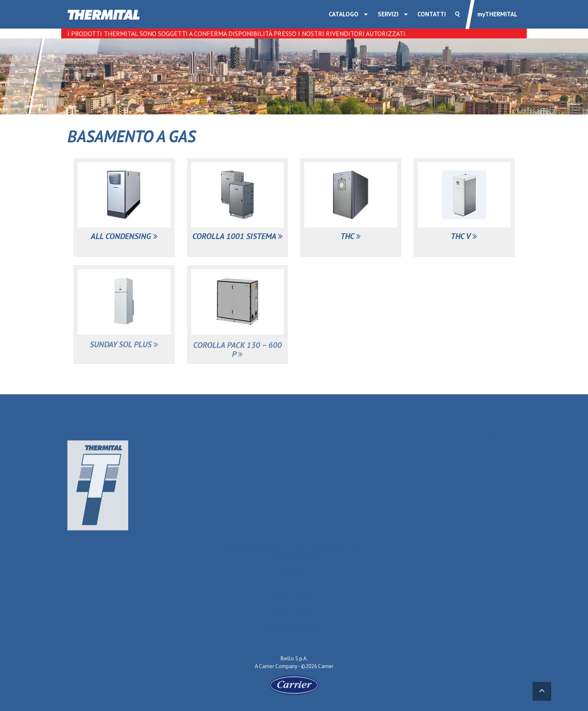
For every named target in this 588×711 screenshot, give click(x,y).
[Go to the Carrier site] (294, 685)
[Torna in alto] (542, 692)
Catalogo (344, 14)
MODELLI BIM (434, 485)
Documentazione (437, 475)
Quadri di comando (439, 446)
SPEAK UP (294, 573)
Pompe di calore (322, 456)
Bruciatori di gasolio (441, 465)
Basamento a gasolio (329, 495)
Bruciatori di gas (435, 456)
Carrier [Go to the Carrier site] (266, 666)
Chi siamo (158, 436)
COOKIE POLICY (294, 615)
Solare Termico (321, 436)
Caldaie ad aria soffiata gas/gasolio (462, 436)
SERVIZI (388, 14)
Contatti (432, 14)
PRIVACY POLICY (294, 601)
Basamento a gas (324, 485)
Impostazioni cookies (294, 628)
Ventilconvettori (323, 465)
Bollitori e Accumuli (327, 446)
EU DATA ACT (294, 587)
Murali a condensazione (332, 475)
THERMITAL (497, 14)
